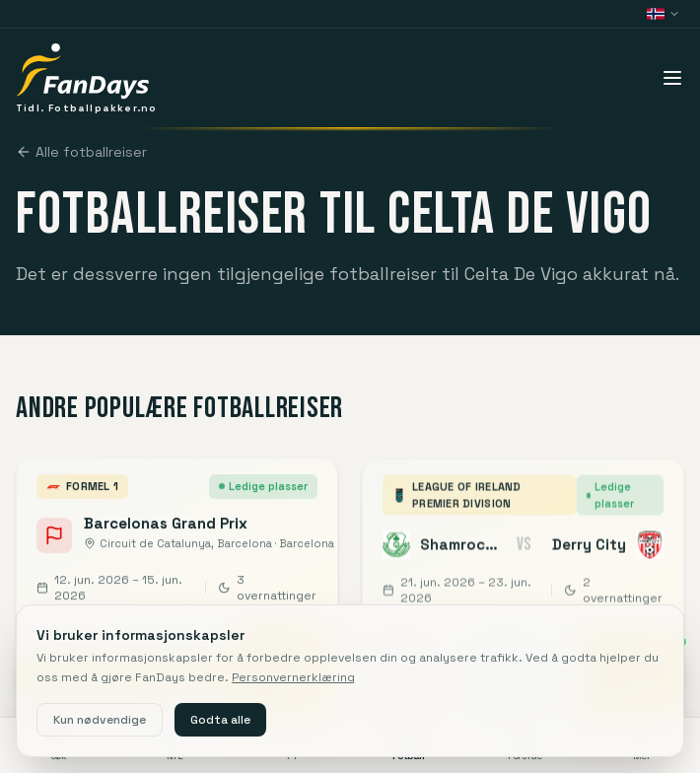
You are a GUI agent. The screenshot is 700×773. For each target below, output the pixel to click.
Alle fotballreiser (81, 152)
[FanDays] (86, 78)
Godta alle (220, 720)
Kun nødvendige (100, 720)
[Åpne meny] (672, 78)
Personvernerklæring (293, 677)
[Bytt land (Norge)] (664, 14)
